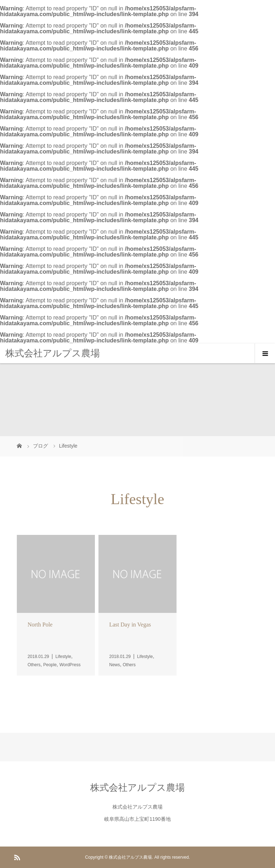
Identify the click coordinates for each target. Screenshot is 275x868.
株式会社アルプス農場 (53, 353)
